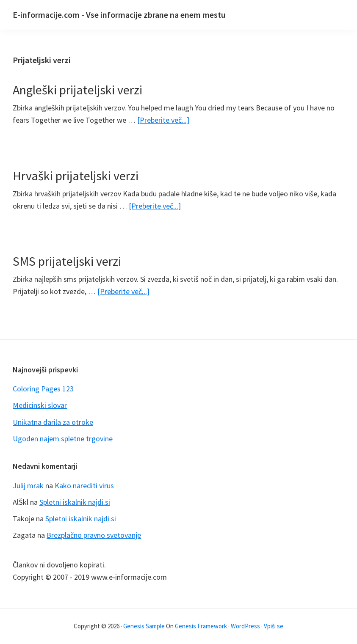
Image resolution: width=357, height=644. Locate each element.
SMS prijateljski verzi (67, 261)
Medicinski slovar (40, 405)
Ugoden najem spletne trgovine (63, 439)
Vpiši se (274, 626)
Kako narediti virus (84, 486)
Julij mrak (28, 486)
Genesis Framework (201, 626)
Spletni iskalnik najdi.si (75, 502)
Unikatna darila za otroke (53, 422)
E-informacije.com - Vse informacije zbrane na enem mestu (119, 15)
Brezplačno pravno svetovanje (94, 535)
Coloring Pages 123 (43, 389)
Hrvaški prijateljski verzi (76, 176)
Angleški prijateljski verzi (77, 90)
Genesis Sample (144, 626)
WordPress (245, 626)
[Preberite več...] (163, 120)
